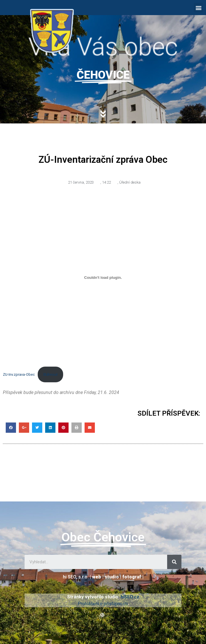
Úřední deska (130, 182)
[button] (198, 8)
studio (112, 577)
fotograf (132, 577)
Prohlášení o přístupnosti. (103, 604)
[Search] (174, 562)
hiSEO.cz (130, 597)
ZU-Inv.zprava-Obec (19, 374)
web (97, 577)
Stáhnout (50, 374)
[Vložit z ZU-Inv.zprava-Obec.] (103, 277)
